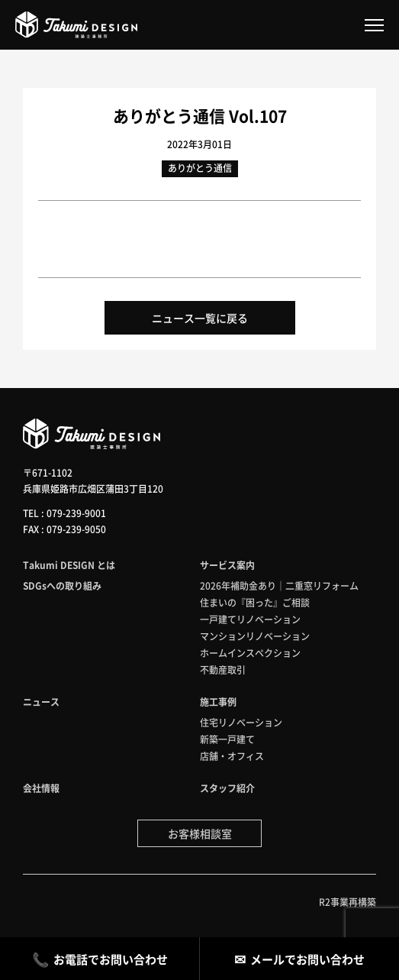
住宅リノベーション (241, 722)
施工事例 (218, 702)
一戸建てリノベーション (250, 619)
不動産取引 (223, 670)
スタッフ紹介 (227, 788)
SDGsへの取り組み (62, 585)
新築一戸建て (227, 739)
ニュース (41, 702)
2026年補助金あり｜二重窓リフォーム (279, 585)
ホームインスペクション (250, 653)
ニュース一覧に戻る (200, 318)
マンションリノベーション (255, 636)
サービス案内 (227, 565)
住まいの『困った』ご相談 (255, 602)
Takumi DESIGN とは (69, 565)
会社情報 (41, 788)
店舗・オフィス (232, 756)
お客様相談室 (200, 833)
